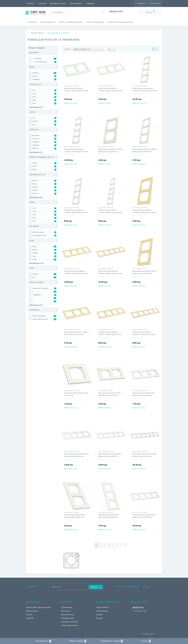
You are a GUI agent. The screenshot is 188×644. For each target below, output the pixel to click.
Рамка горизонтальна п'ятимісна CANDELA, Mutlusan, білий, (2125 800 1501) (76, 152)
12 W (34, 97)
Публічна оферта (32, 611)
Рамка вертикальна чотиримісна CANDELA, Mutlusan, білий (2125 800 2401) (76, 213)
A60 (34, 221)
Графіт (35, 259)
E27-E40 (35, 121)
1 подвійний (37, 295)
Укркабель (36, 79)
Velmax (35, 76)
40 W (34, 100)
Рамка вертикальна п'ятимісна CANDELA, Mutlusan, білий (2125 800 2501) (110, 213)
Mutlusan (37, 59)
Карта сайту (30, 618)
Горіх (34, 256)
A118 (34, 211)
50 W (34, 103)
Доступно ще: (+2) (36, 107)
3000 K (35, 163)
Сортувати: (67, 49)
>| (125, 545)
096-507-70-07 (138, 607)
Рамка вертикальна (39, 316)
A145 (34, 218)
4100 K (35, 166)
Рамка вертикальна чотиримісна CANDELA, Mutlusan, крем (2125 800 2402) (110, 334)
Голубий (35, 253)
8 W (34, 90)
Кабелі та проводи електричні (71, 22)
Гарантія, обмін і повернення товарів (38, 607)
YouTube (91, 3)
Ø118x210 (36, 139)
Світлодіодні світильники (70, 622)
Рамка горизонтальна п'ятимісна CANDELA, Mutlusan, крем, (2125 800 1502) (110, 273)
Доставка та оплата (35, 3)
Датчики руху (66, 611)
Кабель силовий (38, 232)
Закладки (99, 615)
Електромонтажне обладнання (120, 22)
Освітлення (32, 22)
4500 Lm (35, 194)
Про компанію (53, 3)
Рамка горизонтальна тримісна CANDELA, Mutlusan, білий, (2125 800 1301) (110, 91)
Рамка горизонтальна (40, 319)
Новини (79, 3)
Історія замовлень (102, 611)
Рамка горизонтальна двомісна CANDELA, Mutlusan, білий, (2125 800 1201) (76, 91)
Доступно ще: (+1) (36, 152)
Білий (34, 246)
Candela (35, 274)
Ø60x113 (35, 148)
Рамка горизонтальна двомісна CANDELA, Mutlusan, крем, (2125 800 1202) (144, 213)
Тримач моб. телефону (40, 288)
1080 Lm (35, 187)
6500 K (35, 170)
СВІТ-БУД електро (40, 62)
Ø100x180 (36, 135)
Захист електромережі (95, 22)
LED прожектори (67, 607)
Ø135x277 (36, 142)
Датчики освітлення (68, 615)
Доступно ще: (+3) (36, 305)
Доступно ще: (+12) (37, 263)
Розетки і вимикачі (48, 22)
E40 (34, 124)
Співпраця (67, 3)
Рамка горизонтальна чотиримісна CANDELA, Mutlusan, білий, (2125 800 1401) (144, 91)
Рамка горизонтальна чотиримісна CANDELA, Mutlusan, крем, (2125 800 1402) (76, 273)
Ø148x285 (36, 145)
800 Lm (35, 181)
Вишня (35, 250)
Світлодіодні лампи (68, 618)
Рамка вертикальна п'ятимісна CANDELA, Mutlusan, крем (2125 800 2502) (144, 334)
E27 (34, 118)
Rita (34, 277)
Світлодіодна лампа (39, 235)
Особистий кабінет (103, 607)
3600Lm (35, 190)
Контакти (29, 615)
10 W (34, 94)
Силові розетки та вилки (69, 625)
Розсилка (99, 618)
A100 (34, 208)
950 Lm (35, 184)
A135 (34, 215)
